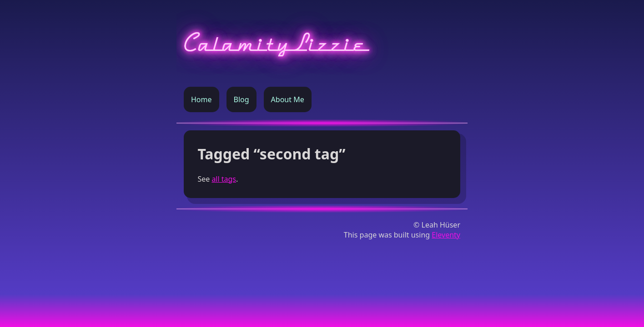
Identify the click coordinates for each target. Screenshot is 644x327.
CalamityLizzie (275, 43)
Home (201, 99)
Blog (241, 99)
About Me (288, 99)
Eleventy (446, 235)
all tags (224, 179)
